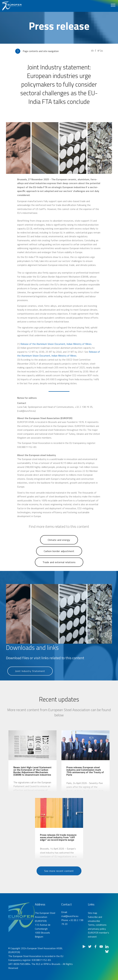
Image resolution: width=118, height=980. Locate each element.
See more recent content (59, 877)
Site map (92, 933)
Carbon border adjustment (59, 558)
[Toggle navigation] (113, 5)
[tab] (53, 51)
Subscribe (93, 937)
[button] (53, 51)
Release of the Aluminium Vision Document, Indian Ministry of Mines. (56, 375)
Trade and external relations (59, 569)
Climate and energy (59, 546)
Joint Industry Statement (30, 677)
